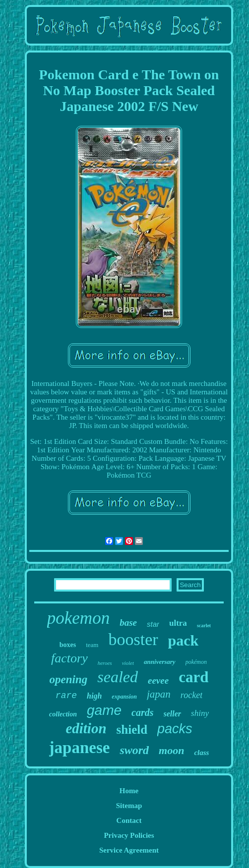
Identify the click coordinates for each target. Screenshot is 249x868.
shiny (200, 713)
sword (134, 750)
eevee (158, 680)
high (94, 696)
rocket (191, 695)
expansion (124, 697)
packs (175, 729)
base (128, 623)
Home (129, 791)
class (201, 753)
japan (159, 694)
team (92, 645)
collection (63, 714)
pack (184, 640)
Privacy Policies (129, 835)
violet (128, 663)
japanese (80, 748)
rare (66, 696)
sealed (118, 677)
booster (133, 639)
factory (69, 658)
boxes (68, 645)
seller (173, 714)
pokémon (196, 662)
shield (132, 730)
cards (142, 712)
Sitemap (129, 806)
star (153, 624)
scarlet (204, 625)
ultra (178, 623)
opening (69, 679)
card (193, 677)
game (104, 710)
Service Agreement (129, 850)
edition (86, 728)
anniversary (160, 662)
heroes (105, 663)
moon (171, 750)
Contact (129, 820)
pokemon (78, 618)
